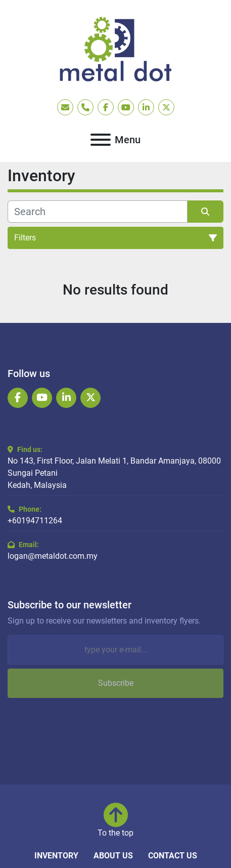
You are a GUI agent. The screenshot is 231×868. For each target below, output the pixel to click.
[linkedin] (146, 107)
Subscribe (116, 683)
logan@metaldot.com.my (53, 556)
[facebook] (106, 107)
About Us (113, 856)
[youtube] (126, 107)
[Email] (115, 650)
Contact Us (173, 856)
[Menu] (101, 140)
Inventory (56, 856)
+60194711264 (35, 521)
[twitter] (166, 107)
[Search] (98, 212)
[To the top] (115, 821)
